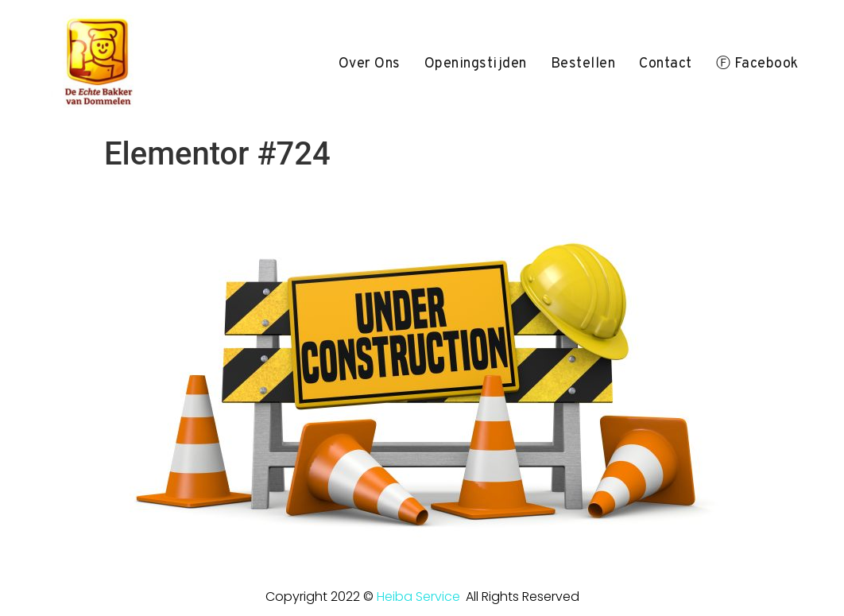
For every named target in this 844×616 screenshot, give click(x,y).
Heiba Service (418, 597)
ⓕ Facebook (757, 64)
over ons (370, 64)
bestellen (583, 64)
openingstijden (476, 64)
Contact (666, 64)
